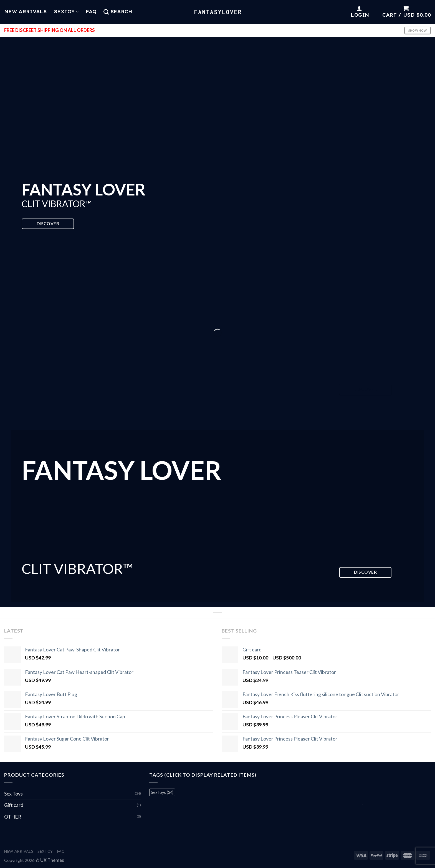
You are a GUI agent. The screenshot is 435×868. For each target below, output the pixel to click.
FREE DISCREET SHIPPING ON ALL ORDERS (50, 30)
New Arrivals (25, 12)
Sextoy (66, 12)
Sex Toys (13, 794)
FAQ (91, 12)
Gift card (14, 805)
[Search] (118, 12)
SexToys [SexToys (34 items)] (162, 792)
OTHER (13, 817)
